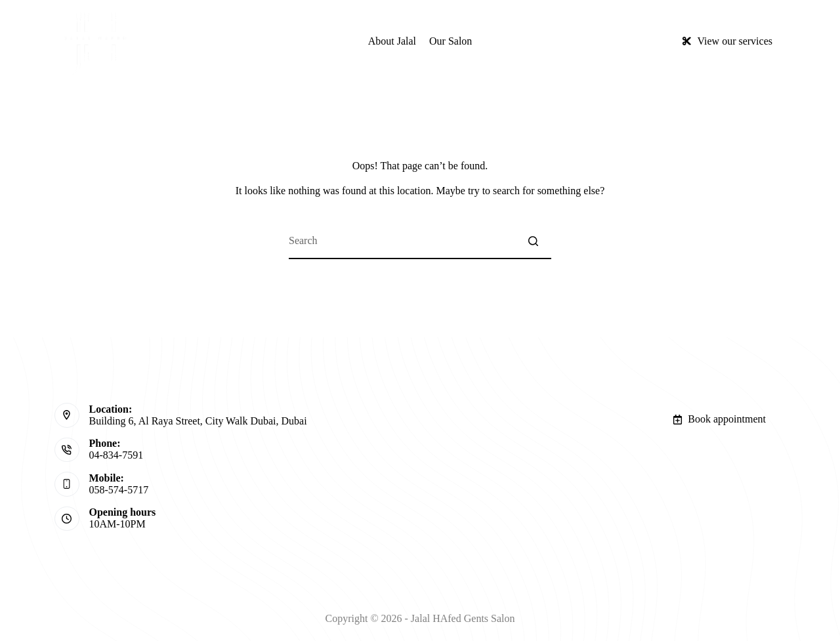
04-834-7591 (116, 455)
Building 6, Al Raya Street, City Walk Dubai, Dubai (198, 421)
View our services (727, 41)
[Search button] (533, 241)
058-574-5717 (119, 490)
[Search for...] (420, 241)
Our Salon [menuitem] (451, 41)
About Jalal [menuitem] (392, 41)
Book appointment (719, 419)
